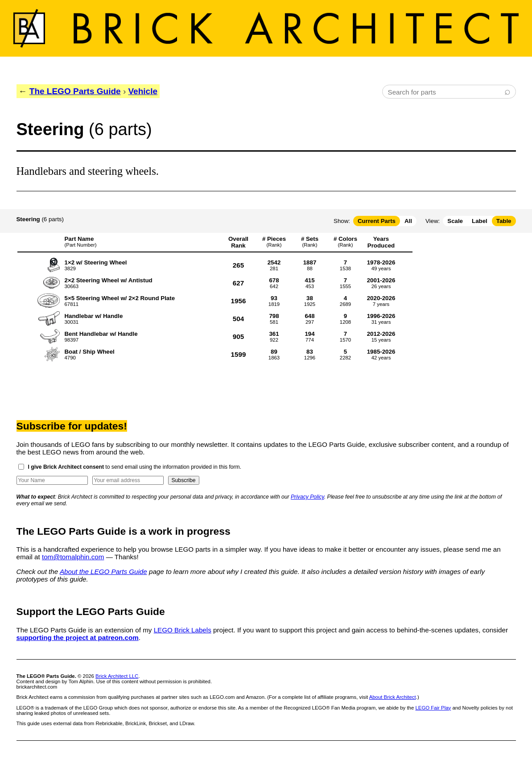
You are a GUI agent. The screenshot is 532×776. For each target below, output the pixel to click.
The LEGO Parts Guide (75, 91)
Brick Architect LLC (117, 676)
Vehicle (143, 91)
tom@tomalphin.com (73, 557)
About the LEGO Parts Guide (103, 572)
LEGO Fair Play (433, 708)
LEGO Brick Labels (183, 630)
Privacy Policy (307, 497)
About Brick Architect (393, 697)
